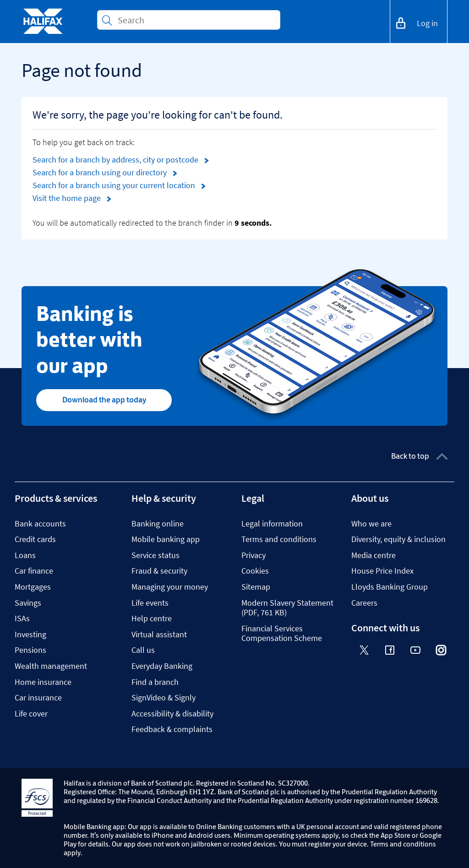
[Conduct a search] (195, 20)
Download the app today (104, 400)
